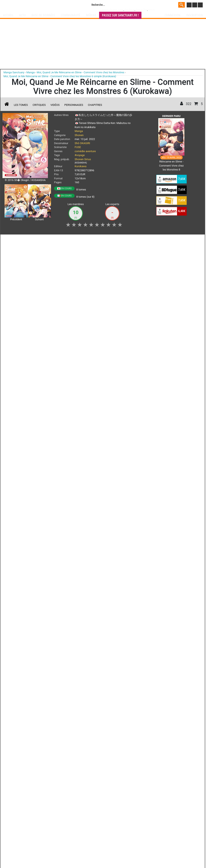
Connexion (172, 15)
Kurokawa (80, 166)
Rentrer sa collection (104, 492)
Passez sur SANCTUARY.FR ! (120, 15)
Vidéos (55, 105)
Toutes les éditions (69, 417)
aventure (91, 151)
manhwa (124, 467)
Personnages (74, 105)
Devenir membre (85, 492)
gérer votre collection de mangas (90, 471)
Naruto (152, 10)
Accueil (8, 15)
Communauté (71, 15)
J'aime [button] (13, 240)
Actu (22, 15)
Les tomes (21, 105)
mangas (115, 467)
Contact (126, 492)
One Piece (129, 10)
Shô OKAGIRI (82, 143)
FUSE (78, 147)
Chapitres (95, 105)
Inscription (194, 15)
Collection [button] (31, 240)
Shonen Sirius (83, 159)
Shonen (79, 135)
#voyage (80, 155)
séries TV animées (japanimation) (161, 467)
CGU (118, 492)
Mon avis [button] (89, 240)
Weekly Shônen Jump (113, 10)
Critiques (39, 105)
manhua (134, 467)
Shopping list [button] (53, 240)
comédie (80, 151)
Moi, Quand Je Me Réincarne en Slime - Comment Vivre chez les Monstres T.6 (73, 270)
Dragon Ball (141, 10)
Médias (91, 15)
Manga (36, 6)
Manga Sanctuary (50, 467)
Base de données (43, 15)
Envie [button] (72, 240)
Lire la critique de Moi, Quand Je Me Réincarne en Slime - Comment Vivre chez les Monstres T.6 (63, 289)
